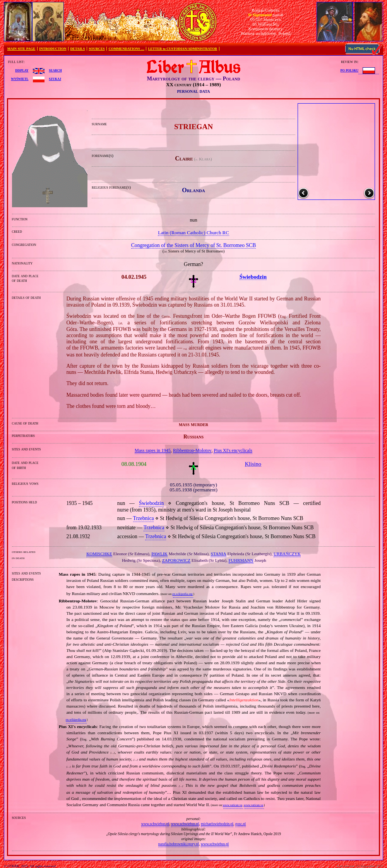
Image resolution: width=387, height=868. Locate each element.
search (55, 70)
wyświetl (20, 78)
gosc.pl (241, 824)
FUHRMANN (241, 560)
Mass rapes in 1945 (153, 450)
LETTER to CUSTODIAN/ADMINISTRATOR (183, 49)
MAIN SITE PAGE (21, 49)
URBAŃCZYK (287, 554)
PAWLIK (159, 554)
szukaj (55, 78)
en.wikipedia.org (182, 594)
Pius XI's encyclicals (233, 450)
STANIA (218, 554)
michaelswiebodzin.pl (217, 824)
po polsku (350, 70)
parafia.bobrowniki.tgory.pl (179, 844)
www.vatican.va (233, 805)
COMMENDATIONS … (127, 49)
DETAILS (77, 49)
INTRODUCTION (53, 49)
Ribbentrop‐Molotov (192, 450)
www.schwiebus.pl (155, 824)
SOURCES (97, 49)
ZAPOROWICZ (176, 560)
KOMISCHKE (99, 554)
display (22, 70)
